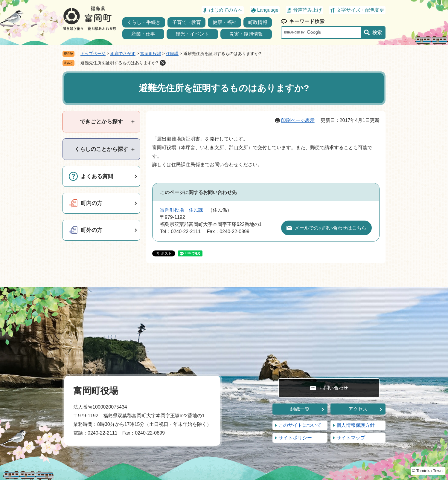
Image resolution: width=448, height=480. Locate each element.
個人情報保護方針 (356, 425)
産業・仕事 (143, 34)
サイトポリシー (295, 438)
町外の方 (92, 230)
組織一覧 (300, 409)
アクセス (358, 409)
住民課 (172, 53)
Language (268, 10)
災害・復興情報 (246, 34)
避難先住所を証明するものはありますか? (119, 63)
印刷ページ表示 (298, 120)
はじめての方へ (226, 10)
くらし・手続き (144, 22)
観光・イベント (192, 34)
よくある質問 (97, 176)
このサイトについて (300, 425)
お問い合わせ (334, 388)
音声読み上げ (307, 10)
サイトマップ (351, 438)
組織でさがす (123, 53)
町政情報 (258, 22)
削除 (163, 63)
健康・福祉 (225, 22)
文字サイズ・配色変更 (360, 10)
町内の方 (92, 203)
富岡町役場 (151, 53)
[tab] (101, 122)
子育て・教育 (187, 22)
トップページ (93, 53)
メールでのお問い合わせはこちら (330, 228)
